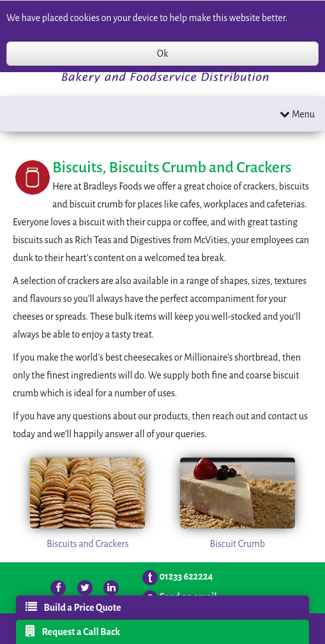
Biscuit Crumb (237, 544)
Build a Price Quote (73, 607)
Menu (297, 114)
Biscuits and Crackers (88, 544)
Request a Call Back (73, 631)
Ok (162, 54)
